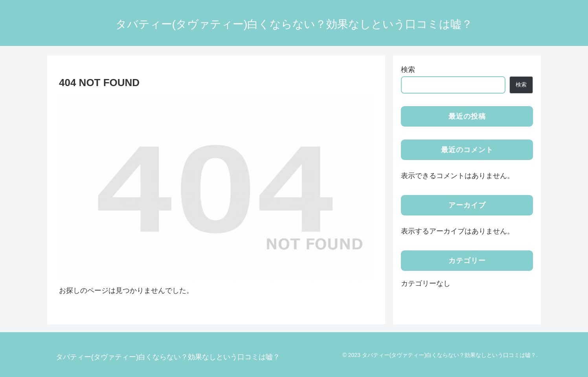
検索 (408, 70)
